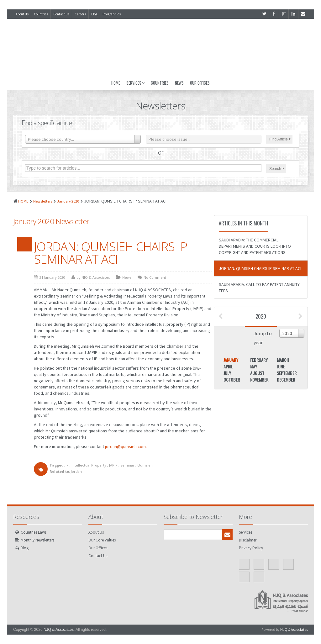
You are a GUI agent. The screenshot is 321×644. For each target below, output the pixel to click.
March (283, 360)
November (259, 380)
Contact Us (61, 14)
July (227, 373)
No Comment (155, 277)
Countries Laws (34, 532)
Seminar (127, 465)
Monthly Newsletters (37, 540)
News (179, 83)
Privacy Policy (251, 548)
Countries (41, 14)
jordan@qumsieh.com (125, 446)
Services (135, 83)
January (231, 360)
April (228, 366)
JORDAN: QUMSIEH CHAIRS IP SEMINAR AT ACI (111, 253)
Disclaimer (248, 540)
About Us (22, 14)
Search (277, 169)
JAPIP (113, 465)
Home (116, 83)
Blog (94, 14)
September (287, 373)
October (232, 380)
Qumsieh (145, 465)
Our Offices (200, 83)
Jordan (76, 471)
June (281, 366)
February (259, 360)
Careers (80, 14)
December (286, 380)
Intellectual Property (89, 465)
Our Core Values (102, 540)
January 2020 (68, 201)
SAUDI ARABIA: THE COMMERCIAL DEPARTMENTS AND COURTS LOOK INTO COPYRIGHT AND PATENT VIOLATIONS (255, 246)
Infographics (112, 14)
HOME (23, 201)
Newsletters (43, 201)
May (254, 366)
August (257, 373)
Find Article (280, 139)
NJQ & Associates (59, 630)
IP (67, 465)
